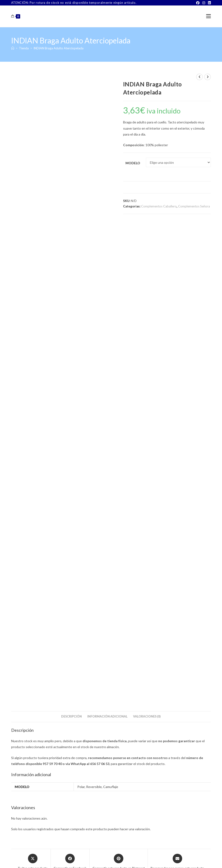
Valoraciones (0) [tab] (147, 235)
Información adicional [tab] (107, 235)
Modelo (133, 163)
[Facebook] (198, 3)
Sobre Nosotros (59, 858)
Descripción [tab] (72, 235)
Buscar (199, 587)
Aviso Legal (135, 858)
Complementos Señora (194, 206)
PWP (127, 865)
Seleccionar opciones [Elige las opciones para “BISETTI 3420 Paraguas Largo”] (167, 540)
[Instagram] (204, 3)
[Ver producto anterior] (199, 77)
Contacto (79, 858)
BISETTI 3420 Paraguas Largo (179, 517)
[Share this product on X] (33, 381)
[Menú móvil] (208, 16)
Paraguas (179, 511)
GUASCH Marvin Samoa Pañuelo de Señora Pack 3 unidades (43, 517)
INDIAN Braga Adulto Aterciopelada (58, 48)
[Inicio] (13, 48)
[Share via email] (177, 381)
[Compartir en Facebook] (70, 381)
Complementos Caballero (159, 206)
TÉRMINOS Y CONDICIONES (106, 858)
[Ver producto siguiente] (208, 77)
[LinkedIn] (209, 3)
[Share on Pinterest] (119, 381)
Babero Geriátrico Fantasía (111, 514)
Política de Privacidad (160, 858)
